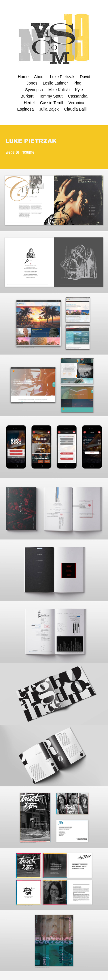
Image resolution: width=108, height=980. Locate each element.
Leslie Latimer (55, 83)
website (13, 152)
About (39, 77)
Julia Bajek (49, 109)
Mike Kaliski (59, 90)
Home (23, 77)
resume (28, 152)
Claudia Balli (75, 109)
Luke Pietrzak (62, 77)
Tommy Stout (51, 96)
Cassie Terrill (52, 103)
